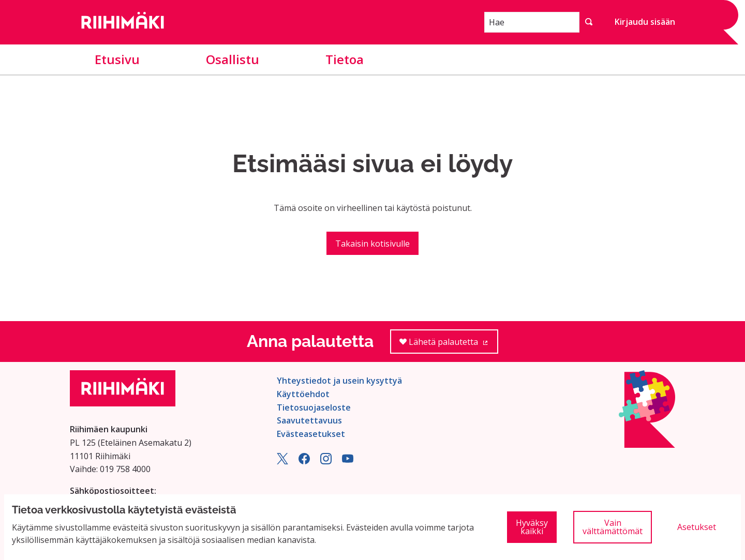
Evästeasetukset (311, 434)
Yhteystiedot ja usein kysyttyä (339, 381)
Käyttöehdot (303, 394)
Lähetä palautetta (449, 345)
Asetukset (697, 527)
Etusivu (117, 59)
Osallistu (233, 59)
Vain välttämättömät (613, 527)
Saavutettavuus (309, 420)
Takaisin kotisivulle (373, 244)
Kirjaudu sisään (645, 22)
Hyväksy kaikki (532, 527)
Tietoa (345, 59)
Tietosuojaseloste (314, 407)
